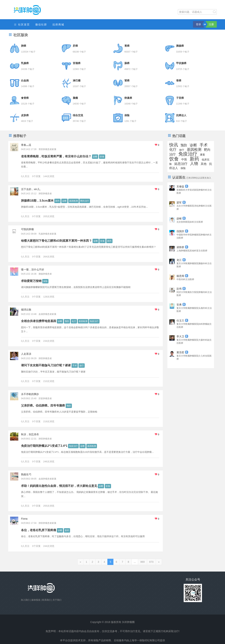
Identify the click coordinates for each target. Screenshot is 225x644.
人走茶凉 (26, 354)
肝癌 (75, 46)
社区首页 (22, 25)
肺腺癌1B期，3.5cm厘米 (37, 201)
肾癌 (127, 80)
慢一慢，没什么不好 (33, 269)
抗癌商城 (58, 25)
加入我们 (25, 600)
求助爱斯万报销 (31, 281)
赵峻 (181, 218)
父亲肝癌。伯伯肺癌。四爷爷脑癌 (43, 406)
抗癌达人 (181, 115)
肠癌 (127, 63)
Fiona (24, 519)
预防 (67, 321)
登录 (198, 24)
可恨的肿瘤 (27, 229)
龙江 (181, 260)
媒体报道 (36, 600)
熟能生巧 (26, 474)
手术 (75, 366)
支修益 (182, 186)
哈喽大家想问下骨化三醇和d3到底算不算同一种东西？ (56, 241)
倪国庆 (182, 231)
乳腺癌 (25, 63)
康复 (202, 155)
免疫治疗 (94, 321)
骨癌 (179, 80)
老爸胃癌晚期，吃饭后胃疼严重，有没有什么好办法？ (56, 156)
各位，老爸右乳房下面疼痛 (39, 530)
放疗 (82, 366)
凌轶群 (182, 247)
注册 (211, 24)
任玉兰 (182, 321)
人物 (194, 163)
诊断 (95, 157)
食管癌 (25, 98)
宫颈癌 (77, 63)
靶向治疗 (85, 201)
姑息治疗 (181, 164)
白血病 (25, 80)
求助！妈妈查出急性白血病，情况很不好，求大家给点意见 (59, 486)
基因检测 (74, 201)
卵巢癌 (128, 98)
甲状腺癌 (181, 63)
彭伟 (181, 289)
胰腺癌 (180, 46)
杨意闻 (182, 276)
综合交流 (78, 115)
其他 (204, 164)
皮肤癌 (25, 115)
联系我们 (46, 600)
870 (151, 562)
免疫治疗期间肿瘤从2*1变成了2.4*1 (44, 446)
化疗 (74, 321)
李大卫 (182, 336)
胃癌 (127, 46)
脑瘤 (75, 98)
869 (142, 562)
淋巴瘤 (77, 80)
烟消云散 (26, 310)
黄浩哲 (182, 352)
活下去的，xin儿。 (32, 189)
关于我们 (57, 600)
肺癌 (24, 46)
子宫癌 (180, 98)
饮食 (102, 157)
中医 (184, 159)
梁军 (181, 203)
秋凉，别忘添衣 (30, 434)
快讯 (174, 145)
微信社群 (41, 25)
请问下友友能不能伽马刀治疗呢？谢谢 (46, 365)
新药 (57, 201)
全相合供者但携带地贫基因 (39, 321)
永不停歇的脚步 (30, 394)
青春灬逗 (26, 145)
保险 (127, 115)
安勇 (181, 305)
